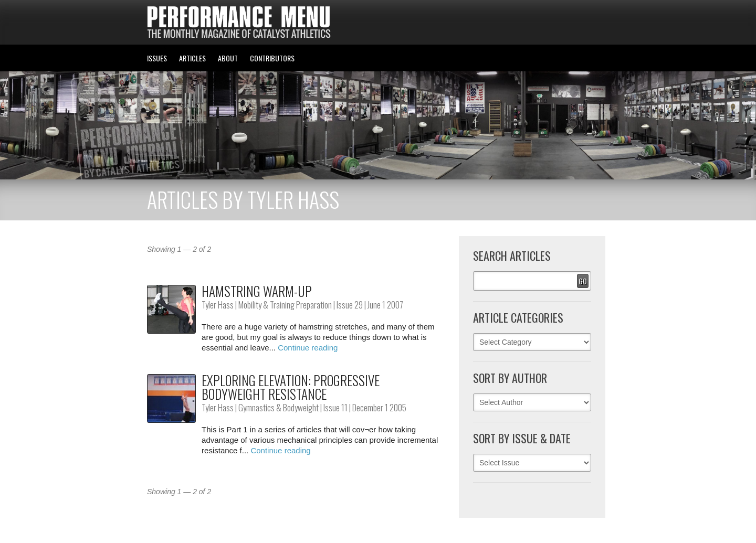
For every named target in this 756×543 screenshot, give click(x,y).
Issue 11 (335, 407)
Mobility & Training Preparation (285, 305)
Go (583, 281)
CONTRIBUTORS (272, 58)
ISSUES (157, 58)
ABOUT (228, 58)
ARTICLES (192, 58)
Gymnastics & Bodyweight (279, 407)
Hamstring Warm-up (257, 291)
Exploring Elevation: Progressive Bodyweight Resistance (291, 387)
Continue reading (308, 348)
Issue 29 (350, 305)
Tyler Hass (218, 305)
